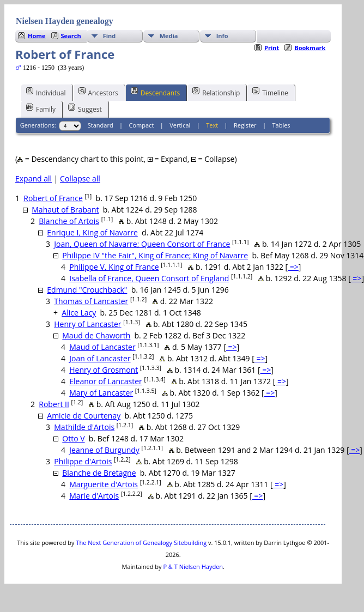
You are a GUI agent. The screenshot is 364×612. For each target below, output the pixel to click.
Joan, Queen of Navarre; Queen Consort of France (142, 244)
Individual (46, 92)
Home (37, 36)
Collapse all (80, 178)
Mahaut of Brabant (65, 210)
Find (110, 36)
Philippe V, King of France (114, 267)
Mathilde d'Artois (84, 427)
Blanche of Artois (69, 221)
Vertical (180, 125)
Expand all (34, 178)
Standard (101, 125)
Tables (281, 125)
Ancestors (98, 92)
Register (245, 125)
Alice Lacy (79, 313)
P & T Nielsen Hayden (193, 566)
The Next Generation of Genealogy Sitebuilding (141, 543)
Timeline (270, 92)
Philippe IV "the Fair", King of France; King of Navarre (155, 255)
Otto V (73, 438)
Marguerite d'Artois (104, 484)
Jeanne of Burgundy (104, 450)
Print (272, 48)
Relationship (216, 92)
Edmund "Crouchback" (87, 290)
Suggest (85, 108)
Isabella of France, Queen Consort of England (149, 278)
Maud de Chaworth (96, 335)
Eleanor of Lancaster (106, 381)
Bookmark (310, 48)
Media (169, 36)
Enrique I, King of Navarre (92, 232)
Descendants (155, 92)
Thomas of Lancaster (91, 301)
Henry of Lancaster (87, 324)
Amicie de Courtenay (84, 416)
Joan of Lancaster (100, 358)
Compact (142, 125)
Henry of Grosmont (104, 370)
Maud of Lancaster (102, 347)
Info (222, 36)
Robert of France (53, 198)
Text (212, 125)
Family (41, 108)
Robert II (54, 404)
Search (71, 36)
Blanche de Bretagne (99, 473)
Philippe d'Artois (83, 461)
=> (293, 267)
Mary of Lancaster (101, 393)
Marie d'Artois (94, 496)
